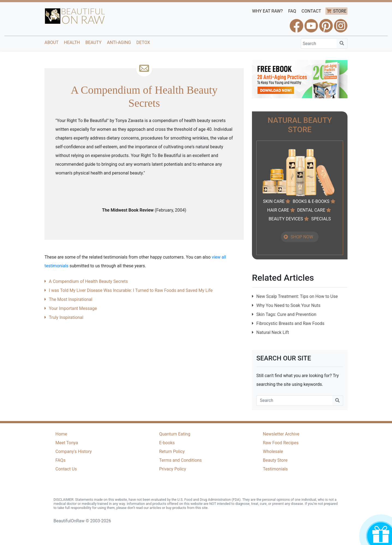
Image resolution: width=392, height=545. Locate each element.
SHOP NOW (302, 237)
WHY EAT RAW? (268, 11)
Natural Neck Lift (273, 332)
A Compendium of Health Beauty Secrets (88, 281)
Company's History (74, 451)
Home (61, 434)
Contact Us (66, 469)
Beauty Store (275, 460)
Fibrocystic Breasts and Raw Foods (290, 323)
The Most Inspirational (71, 299)
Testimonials (275, 469)
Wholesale (273, 451)
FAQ (292, 11)
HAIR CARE (278, 210)
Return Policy (172, 451)
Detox (143, 42)
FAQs (60, 460)
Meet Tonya (67, 443)
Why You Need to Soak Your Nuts (288, 305)
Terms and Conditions (180, 460)
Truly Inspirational (66, 317)
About (51, 42)
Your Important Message (73, 308)
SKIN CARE (274, 201)
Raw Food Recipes (281, 443)
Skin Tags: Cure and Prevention (286, 314)
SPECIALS (321, 219)
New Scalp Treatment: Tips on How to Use (297, 296)
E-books (167, 443)
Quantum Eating (175, 434)
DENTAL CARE (311, 210)
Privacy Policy (173, 469)
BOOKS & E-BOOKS (311, 201)
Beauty (93, 42)
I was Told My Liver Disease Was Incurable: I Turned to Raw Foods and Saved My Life (131, 290)
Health (72, 42)
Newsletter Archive (281, 434)
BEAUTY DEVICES (286, 219)
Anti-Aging (119, 42)
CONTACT (311, 11)
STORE (340, 11)
